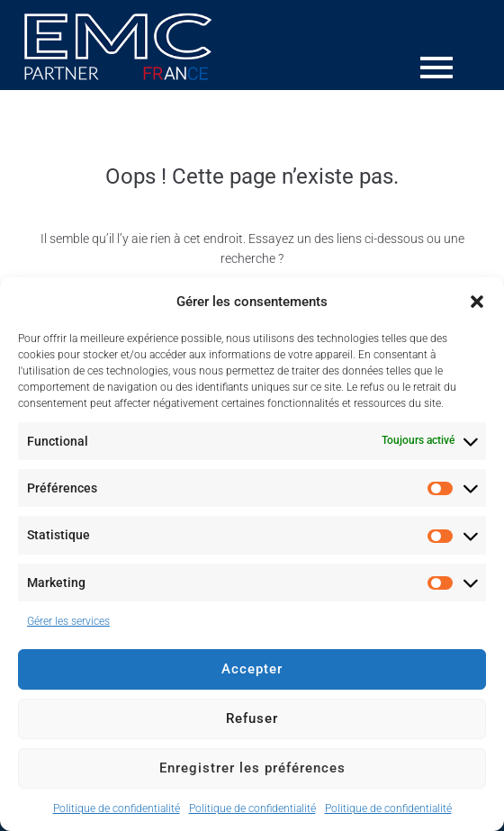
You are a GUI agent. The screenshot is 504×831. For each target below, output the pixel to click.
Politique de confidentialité (117, 808)
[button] (477, 302)
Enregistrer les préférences (252, 768)
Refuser (252, 718)
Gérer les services (68, 621)
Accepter (252, 669)
